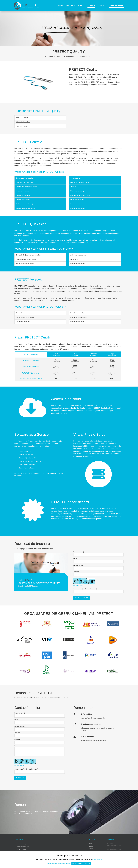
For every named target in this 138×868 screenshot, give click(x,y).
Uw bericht (18, 746)
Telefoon (76, 572)
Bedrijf (75, 559)
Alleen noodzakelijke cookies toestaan (59, 864)
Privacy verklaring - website (24, 844)
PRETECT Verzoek (22, 126)
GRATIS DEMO (117, 5)
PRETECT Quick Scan (23, 122)
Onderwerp (18, 739)
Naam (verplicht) (79, 552)
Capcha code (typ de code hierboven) (85, 589)
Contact (102, 5)
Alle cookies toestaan (81, 864)
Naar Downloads (81, 598)
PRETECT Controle (22, 118)
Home (61, 5)
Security (70, 5)
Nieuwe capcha (78, 586)
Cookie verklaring (21, 849)
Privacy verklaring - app (23, 847)
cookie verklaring (98, 859)
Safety (81, 5)
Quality (91, 5)
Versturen (20, 778)
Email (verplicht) (78, 565)
